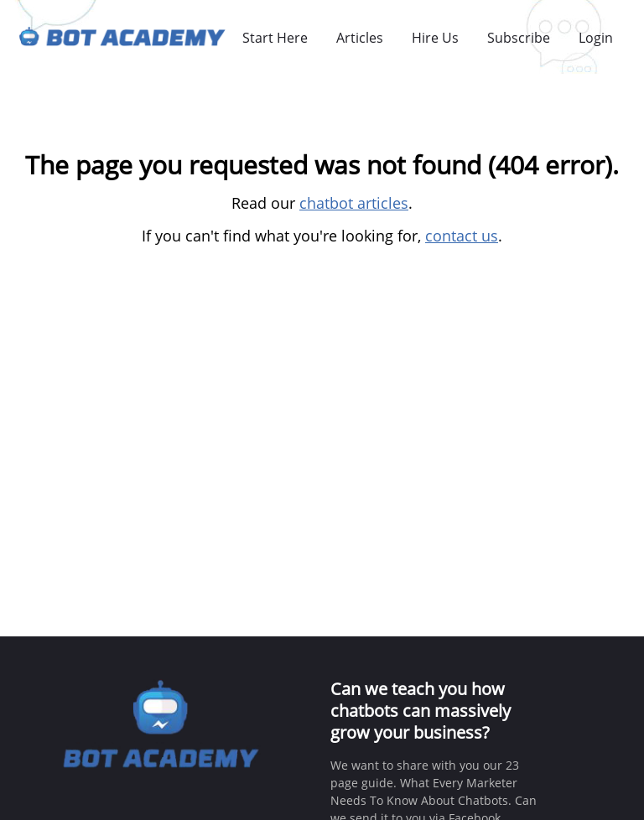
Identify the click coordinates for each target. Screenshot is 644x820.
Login (596, 38)
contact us (462, 236)
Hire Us (435, 38)
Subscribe (519, 38)
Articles (360, 38)
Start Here (275, 38)
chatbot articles (354, 203)
